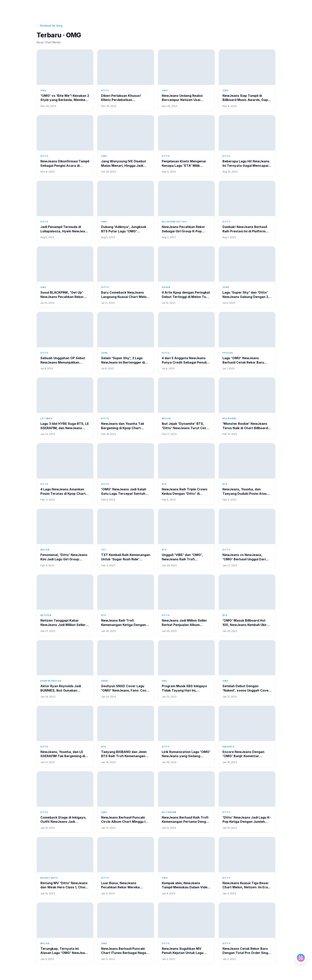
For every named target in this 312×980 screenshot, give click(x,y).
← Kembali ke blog (50, 26)
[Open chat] (301, 958)
